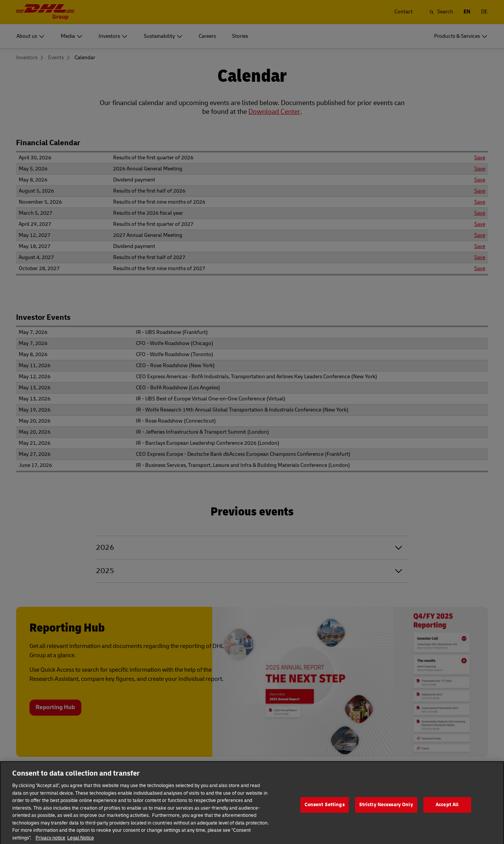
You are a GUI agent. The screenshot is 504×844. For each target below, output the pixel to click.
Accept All (447, 814)
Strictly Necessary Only (386, 814)
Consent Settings (325, 814)
